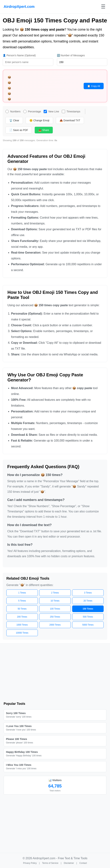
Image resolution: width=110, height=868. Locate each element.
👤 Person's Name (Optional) (19, 55)
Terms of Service (50, 863)
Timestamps (71, 111)
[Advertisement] (55, 673)
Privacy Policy (30, 863)
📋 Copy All (94, 86)
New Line (51, 111)
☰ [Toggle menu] (103, 7)
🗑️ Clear (14, 120)
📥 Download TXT (70, 120)
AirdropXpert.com (19, 7)
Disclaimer (69, 863)
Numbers (13, 111)
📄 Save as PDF (19, 130)
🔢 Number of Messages (71, 55)
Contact (83, 863)
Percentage (32, 111)
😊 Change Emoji (39, 120)
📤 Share (44, 130)
